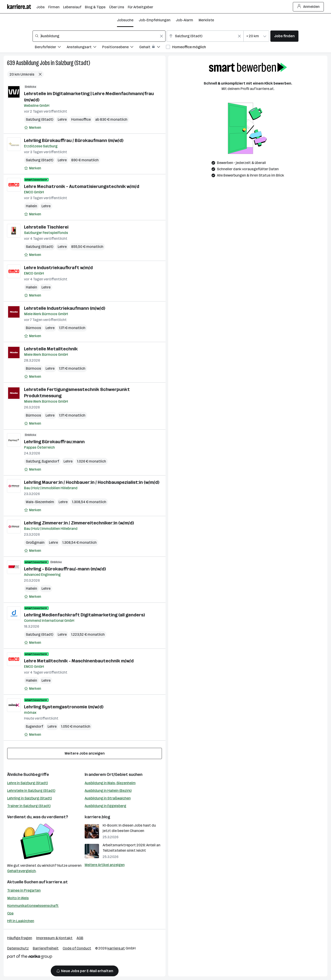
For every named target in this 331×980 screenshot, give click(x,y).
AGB (80, 938)
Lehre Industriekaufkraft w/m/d (58, 268)
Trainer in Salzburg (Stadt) (29, 806)
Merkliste (206, 20)
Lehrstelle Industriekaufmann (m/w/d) (65, 308)
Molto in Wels (18, 898)
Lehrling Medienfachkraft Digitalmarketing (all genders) (84, 615)
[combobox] (99, 36)
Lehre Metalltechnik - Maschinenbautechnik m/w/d (79, 661)
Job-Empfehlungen (155, 20)
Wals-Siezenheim (40, 502)
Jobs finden (284, 36)
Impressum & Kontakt (54, 938)
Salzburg (33, 461)
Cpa (10, 913)
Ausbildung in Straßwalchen (108, 798)
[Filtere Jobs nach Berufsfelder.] (51, 48)
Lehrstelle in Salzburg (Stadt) (31, 791)
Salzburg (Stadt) (73, 63)
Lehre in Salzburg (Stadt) (28, 783)
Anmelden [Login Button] (308, 7)
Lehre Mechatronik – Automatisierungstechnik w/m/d (82, 186)
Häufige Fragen (20, 938)
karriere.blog (97, 817)
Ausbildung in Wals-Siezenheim (110, 783)
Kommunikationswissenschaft (33, 906)
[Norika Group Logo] (30, 957)
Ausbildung (27, 63)
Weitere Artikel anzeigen (105, 865)
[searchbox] (99, 36)
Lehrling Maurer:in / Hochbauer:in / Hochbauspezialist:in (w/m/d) (92, 482)
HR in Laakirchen (21, 921)
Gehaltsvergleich (21, 871)
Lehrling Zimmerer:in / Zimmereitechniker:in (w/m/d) (79, 523)
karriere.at (57, 882)
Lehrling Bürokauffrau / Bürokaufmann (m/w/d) (74, 140)
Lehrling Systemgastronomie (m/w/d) (64, 707)
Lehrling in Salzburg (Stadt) (30, 798)
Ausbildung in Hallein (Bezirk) (108, 791)
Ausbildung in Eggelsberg (105, 806)
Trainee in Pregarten (24, 890)
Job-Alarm (184, 20)
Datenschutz (18, 948)
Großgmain (35, 542)
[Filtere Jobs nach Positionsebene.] (121, 48)
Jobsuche (125, 20)
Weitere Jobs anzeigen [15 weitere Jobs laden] (85, 753)
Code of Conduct (77, 948)
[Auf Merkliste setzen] (33, 128)
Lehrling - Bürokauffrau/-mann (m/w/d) (65, 569)
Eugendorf (50, 461)
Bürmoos (33, 328)
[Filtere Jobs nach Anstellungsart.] (84, 48)
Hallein (31, 206)
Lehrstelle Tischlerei (46, 227)
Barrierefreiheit (46, 948)
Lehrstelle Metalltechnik (51, 349)
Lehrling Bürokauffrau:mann (54, 442)
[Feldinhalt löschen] (161, 36)
